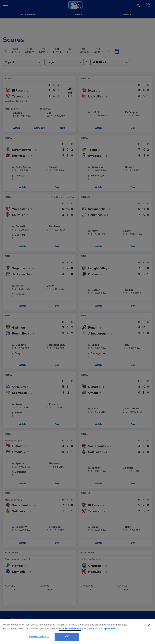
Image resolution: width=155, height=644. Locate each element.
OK (67, 637)
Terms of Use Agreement (101, 629)
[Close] (149, 625)
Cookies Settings (39, 637)
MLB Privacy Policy (70, 629)
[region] (77, 631)
